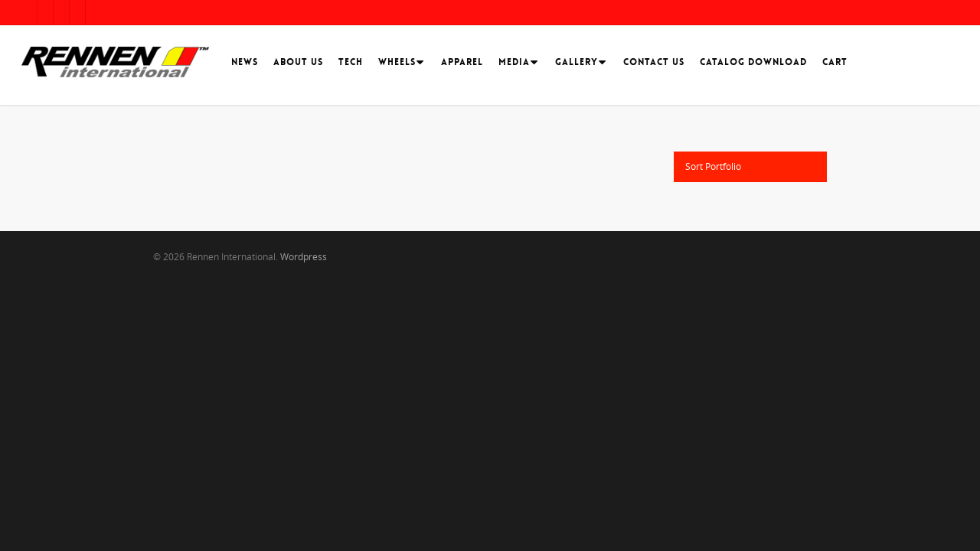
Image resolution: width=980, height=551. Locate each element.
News (245, 62)
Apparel (462, 62)
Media (516, 62)
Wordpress (304, 257)
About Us (298, 62)
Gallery (579, 62)
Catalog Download (753, 62)
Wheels (399, 62)
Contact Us (654, 62)
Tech (351, 62)
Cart (835, 62)
